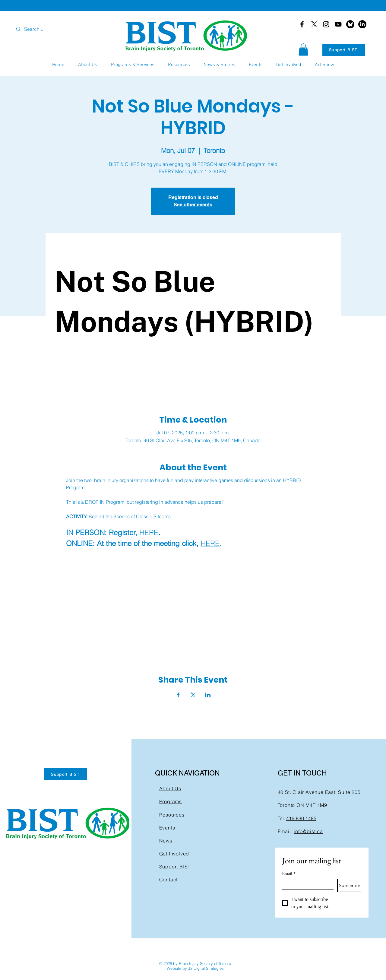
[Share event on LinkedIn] (208, 695)
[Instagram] (326, 24)
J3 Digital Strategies (206, 968)
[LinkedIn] (362, 24)
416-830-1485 (301, 818)
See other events (193, 205)
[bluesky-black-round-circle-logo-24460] (350, 24)
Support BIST (175, 867)
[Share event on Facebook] (178, 695)
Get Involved (174, 854)
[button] (303, 50)
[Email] (306, 884)
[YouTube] (338, 24)
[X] (314, 24)
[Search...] (49, 29)
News (166, 841)
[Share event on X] (193, 695)
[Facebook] (302, 24)
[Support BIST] (344, 50)
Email (289, 874)
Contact (169, 880)
